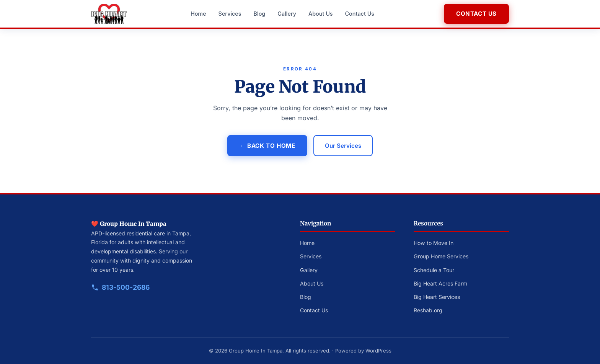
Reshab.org (428, 310)
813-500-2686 (126, 287)
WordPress (378, 351)
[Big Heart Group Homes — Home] (109, 14)
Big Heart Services (437, 297)
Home (198, 14)
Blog (260, 14)
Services (230, 14)
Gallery (287, 14)
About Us (321, 14)
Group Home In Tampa (256, 351)
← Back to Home (267, 146)
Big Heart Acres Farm (440, 283)
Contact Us (360, 14)
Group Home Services (441, 256)
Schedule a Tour (434, 270)
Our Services (343, 146)
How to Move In (434, 243)
